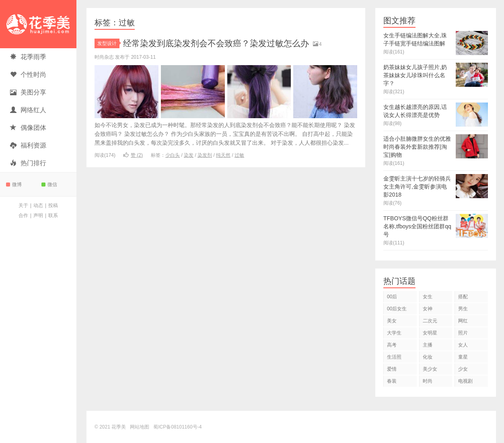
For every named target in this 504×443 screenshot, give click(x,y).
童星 (463, 357)
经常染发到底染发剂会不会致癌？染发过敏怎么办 (220, 43)
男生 (463, 309)
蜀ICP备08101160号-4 (177, 427)
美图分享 (28, 92)
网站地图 (140, 427)
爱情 (392, 369)
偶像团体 (28, 128)
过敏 (239, 155)
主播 (428, 345)
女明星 (430, 333)
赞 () (133, 155)
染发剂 (205, 155)
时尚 (428, 381)
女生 (428, 297)
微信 (49, 185)
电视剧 (465, 381)
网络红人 (28, 110)
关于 (23, 205)
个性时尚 (28, 75)
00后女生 (397, 309)
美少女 (430, 369)
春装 (392, 381)
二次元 (430, 321)
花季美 (38, 24)
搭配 (463, 297)
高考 (392, 345)
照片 (463, 333)
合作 (23, 215)
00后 (392, 297)
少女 (463, 369)
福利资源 (28, 145)
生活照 (394, 357)
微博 (14, 185)
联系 (53, 215)
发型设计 (108, 43)
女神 (428, 309)
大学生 (394, 333)
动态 (38, 205)
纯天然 (223, 155)
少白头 (173, 155)
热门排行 (28, 163)
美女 (392, 321)
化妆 (428, 357)
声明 (38, 215)
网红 (463, 321)
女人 (463, 345)
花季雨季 (28, 57)
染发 (189, 155)
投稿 (53, 205)
